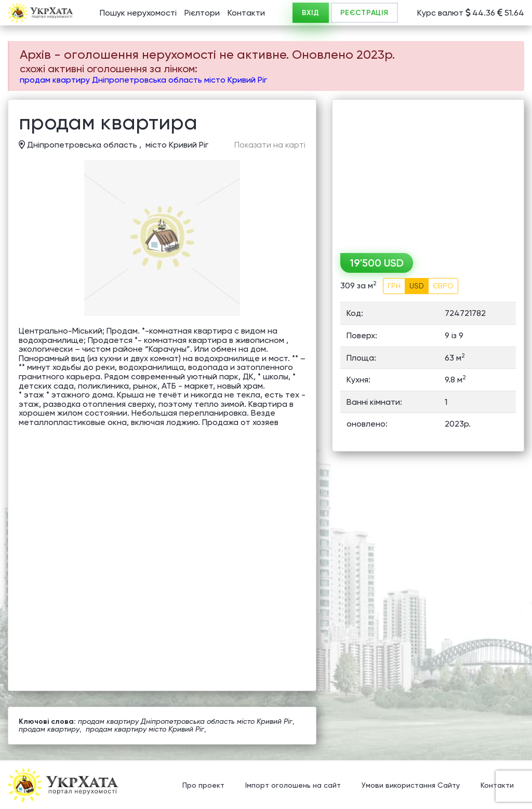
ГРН (394, 286)
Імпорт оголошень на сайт (293, 786)
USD (417, 286)
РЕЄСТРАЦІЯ (364, 13)
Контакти (246, 13)
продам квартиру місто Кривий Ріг (145, 729)
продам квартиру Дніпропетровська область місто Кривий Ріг (143, 80)
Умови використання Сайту (411, 786)
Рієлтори (202, 13)
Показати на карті (270, 145)
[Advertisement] (428, 173)
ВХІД (311, 13)
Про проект (203, 786)
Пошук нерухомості (138, 13)
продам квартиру (49, 729)
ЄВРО (443, 286)
